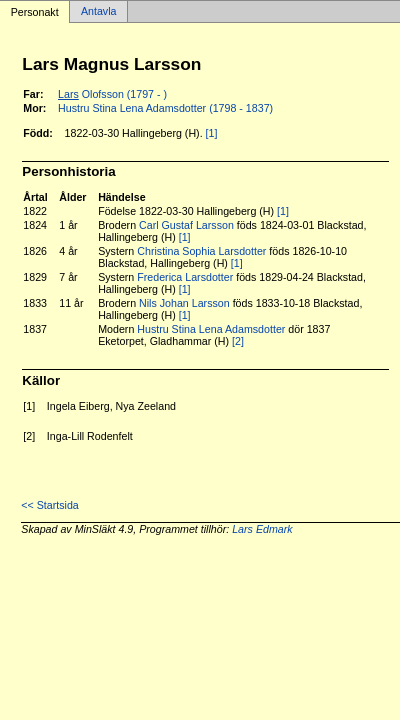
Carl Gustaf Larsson (186, 225)
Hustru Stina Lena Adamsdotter (211, 329)
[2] (238, 341)
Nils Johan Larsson (184, 303)
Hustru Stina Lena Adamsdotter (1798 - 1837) (165, 108)
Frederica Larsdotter (185, 277)
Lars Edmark (262, 529)
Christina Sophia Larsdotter (201, 251)
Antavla (99, 12)
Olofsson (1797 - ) (112, 94)
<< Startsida (49, 505)
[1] (212, 133)
